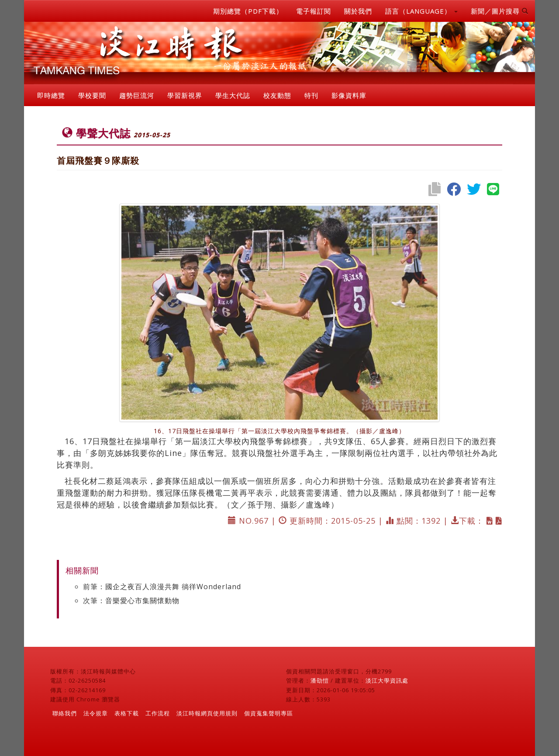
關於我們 (358, 11)
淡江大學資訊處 (387, 680)
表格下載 (127, 713)
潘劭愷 (320, 680)
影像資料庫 (349, 95)
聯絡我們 (65, 713)
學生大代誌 (233, 95)
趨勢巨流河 (137, 95)
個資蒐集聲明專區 (269, 713)
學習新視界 (185, 95)
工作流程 (158, 713)
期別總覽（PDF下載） (248, 11)
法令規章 (96, 713)
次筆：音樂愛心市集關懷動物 (131, 601)
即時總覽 (51, 95)
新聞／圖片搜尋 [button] (500, 11)
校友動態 (277, 95)
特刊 (311, 95)
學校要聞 (92, 95)
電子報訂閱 (314, 11)
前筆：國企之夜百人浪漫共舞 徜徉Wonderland (162, 587)
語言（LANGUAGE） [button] (421, 11)
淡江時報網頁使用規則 (207, 713)
